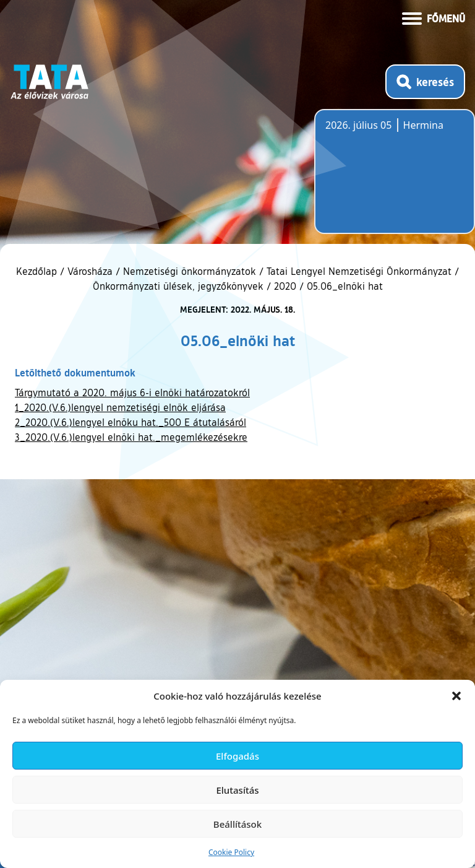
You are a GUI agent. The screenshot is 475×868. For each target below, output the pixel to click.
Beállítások (237, 824)
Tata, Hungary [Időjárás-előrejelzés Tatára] (395, 179)
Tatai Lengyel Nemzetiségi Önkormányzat (359, 271)
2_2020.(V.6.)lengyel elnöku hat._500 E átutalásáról (131, 422)
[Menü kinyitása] (434, 17)
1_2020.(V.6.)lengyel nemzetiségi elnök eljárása (120, 407)
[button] (456, 696)
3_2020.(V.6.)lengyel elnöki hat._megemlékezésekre (131, 437)
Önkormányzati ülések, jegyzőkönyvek (178, 286)
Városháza (90, 271)
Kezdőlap (38, 271)
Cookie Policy (231, 852)
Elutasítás (237, 790)
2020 (285, 286)
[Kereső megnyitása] (425, 82)
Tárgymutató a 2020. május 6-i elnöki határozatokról (132, 393)
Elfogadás (237, 756)
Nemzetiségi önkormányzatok (190, 271)
